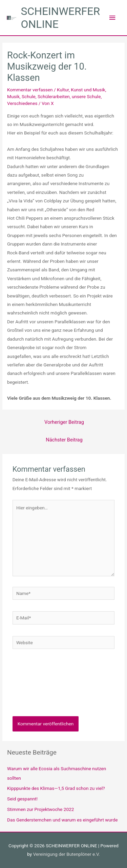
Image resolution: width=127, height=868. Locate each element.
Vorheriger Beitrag (64, 422)
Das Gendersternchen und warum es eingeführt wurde (62, 820)
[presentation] (40, 688)
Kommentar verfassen (30, 90)
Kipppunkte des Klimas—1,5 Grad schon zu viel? (56, 788)
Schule (29, 96)
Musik (13, 96)
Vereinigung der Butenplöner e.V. (67, 854)
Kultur (63, 90)
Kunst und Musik (88, 90)
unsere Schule (86, 96)
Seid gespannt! (22, 799)
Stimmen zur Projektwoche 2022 (40, 809)
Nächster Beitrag (64, 440)
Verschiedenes (22, 103)
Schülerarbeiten (54, 96)
